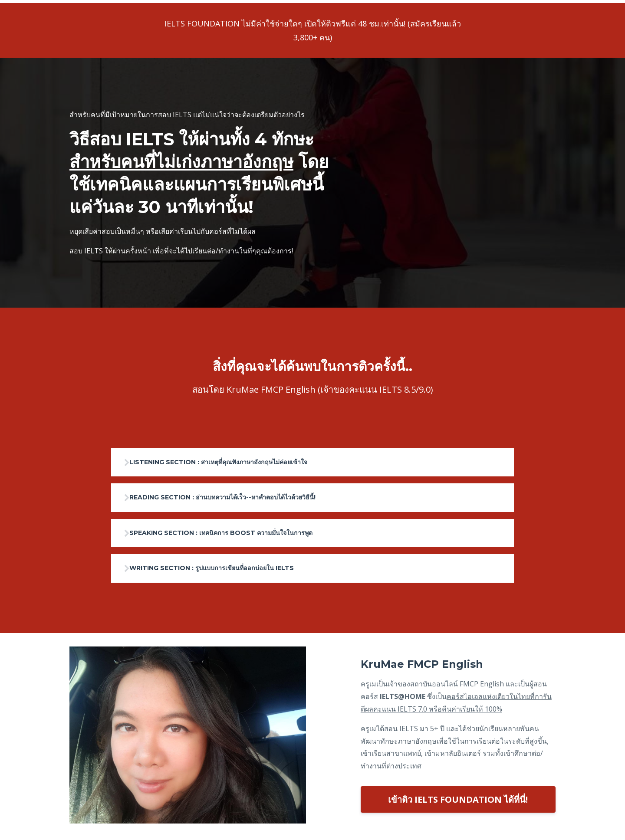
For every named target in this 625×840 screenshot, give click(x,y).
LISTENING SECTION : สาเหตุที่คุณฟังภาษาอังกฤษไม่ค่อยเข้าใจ (243, 460)
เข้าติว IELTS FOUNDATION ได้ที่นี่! (458, 802)
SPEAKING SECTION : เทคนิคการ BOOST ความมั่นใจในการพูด (245, 533)
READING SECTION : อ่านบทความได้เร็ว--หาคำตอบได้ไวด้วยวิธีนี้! (247, 497)
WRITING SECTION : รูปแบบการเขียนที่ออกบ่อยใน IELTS (234, 570)
